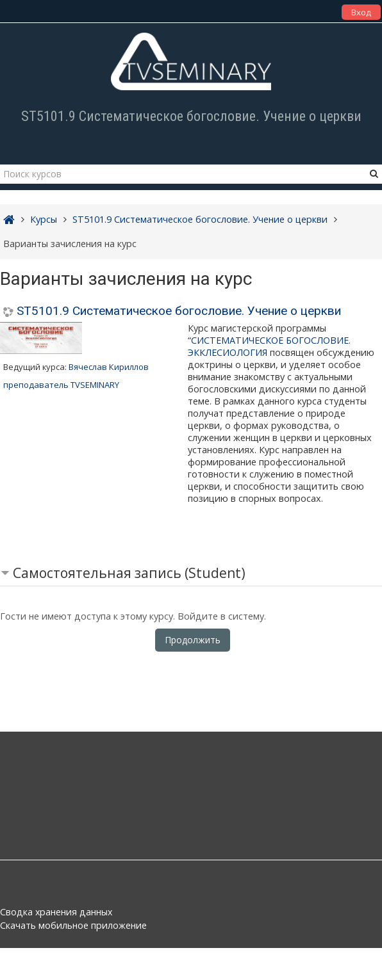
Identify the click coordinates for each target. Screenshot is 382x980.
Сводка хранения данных (56, 912)
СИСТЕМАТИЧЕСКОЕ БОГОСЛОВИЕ (270, 340)
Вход (361, 12)
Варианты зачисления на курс (70, 244)
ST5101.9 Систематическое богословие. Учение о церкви (179, 311)
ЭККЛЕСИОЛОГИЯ (228, 352)
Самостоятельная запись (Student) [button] (129, 573)
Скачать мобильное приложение (73, 925)
